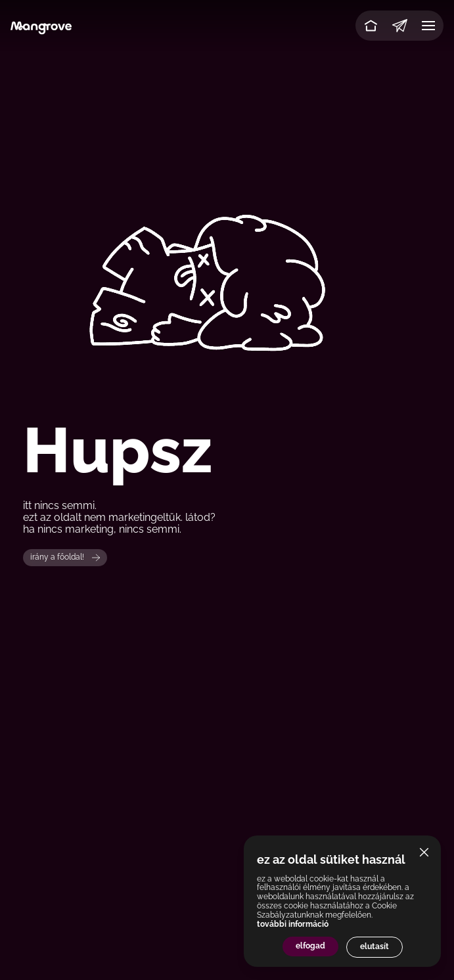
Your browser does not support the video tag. (227, 245)
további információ (293, 924)
